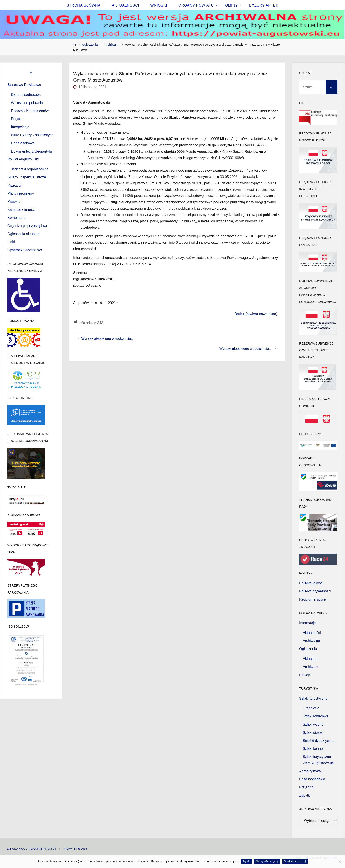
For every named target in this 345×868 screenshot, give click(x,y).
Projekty (14, 201)
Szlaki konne (313, 749)
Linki (11, 242)
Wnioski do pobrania (27, 103)
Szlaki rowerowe (316, 716)
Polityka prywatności (315, 591)
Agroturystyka (310, 771)
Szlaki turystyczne (313, 698)
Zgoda (247, 861)
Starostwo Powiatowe (24, 85)
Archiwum (111, 45)
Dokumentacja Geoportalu (31, 151)
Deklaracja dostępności (32, 849)
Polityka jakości (311, 583)
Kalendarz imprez (21, 210)
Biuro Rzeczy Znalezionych (32, 135)
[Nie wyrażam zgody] (339, 862)
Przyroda (306, 787)
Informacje (307, 623)
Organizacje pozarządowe (28, 226)
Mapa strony (76, 849)
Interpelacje (20, 127)
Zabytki (305, 795)
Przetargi (15, 185)
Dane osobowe (23, 143)
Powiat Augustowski (23, 159)
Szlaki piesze (313, 733)
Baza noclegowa (312, 779)
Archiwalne (311, 641)
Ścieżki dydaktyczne (319, 741)
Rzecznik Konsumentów (30, 111)
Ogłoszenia (90, 45)
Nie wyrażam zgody (267, 861)
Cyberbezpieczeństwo (25, 250)
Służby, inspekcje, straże (27, 177)
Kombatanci (17, 218)
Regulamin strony (313, 599)
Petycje (17, 119)
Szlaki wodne (313, 724)
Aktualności (312, 633)
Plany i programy (21, 193)
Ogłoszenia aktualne (23, 234)
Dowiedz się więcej (295, 861)
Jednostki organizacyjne (30, 169)
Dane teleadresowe (26, 95)
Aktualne (310, 659)
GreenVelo (311, 708)
